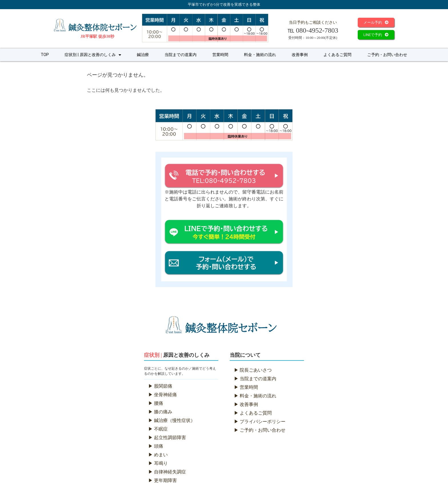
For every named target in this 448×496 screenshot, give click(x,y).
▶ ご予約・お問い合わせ (260, 430)
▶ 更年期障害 (163, 480)
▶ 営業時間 (246, 387)
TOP (45, 55)
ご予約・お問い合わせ (387, 55)
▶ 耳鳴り (158, 463)
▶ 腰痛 (156, 403)
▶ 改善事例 (246, 404)
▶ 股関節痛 (160, 386)
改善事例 (300, 55)
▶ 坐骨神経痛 (163, 395)
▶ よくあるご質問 (253, 413)
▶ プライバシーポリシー (260, 422)
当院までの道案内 (181, 55)
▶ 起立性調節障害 (167, 438)
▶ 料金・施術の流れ (255, 396)
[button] (376, 22)
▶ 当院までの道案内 (255, 379)
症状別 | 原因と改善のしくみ (93, 55)
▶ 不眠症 (158, 429)
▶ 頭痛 (156, 446)
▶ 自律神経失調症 (167, 472)
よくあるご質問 (337, 55)
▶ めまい (158, 455)
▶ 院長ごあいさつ (253, 370)
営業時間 (220, 55)
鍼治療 (143, 55)
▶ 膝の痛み (160, 412)
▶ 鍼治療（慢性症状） (172, 420)
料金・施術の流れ (260, 55)
